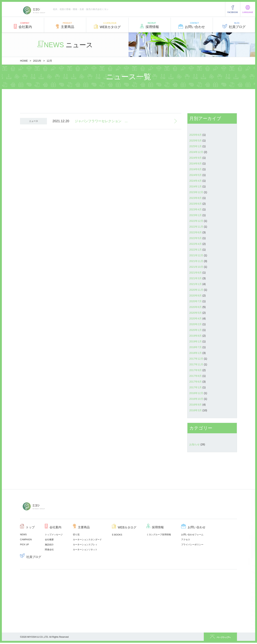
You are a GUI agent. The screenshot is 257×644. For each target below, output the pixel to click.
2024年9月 (196, 158)
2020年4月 (196, 318)
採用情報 (150, 26)
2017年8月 (196, 376)
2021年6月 (196, 273)
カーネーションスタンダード (87, 540)
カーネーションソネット (85, 550)
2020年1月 (196, 330)
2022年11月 (196, 227)
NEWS (23, 535)
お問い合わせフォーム (192, 535)
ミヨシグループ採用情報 (159, 535)
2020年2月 (196, 324)
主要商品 (65, 26)
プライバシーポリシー (192, 545)
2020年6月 (196, 307)
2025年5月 (196, 141)
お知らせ (195, 444)
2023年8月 (196, 198)
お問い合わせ (192, 26)
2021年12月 (196, 255)
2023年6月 (196, 204)
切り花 (76, 535)
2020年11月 (196, 290)
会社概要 (49, 540)
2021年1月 (196, 284)
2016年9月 (196, 405)
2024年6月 (196, 169)
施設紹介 (49, 545)
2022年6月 (196, 232)
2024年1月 (196, 186)
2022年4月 (196, 244)
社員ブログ (234, 26)
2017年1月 (196, 387)
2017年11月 (196, 364)
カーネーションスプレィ (85, 545)
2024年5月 (196, 175)
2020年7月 (196, 301)
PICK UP (24, 545)
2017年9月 (196, 370)
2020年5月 (196, 313)
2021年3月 (196, 278)
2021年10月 (196, 267)
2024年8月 (196, 163)
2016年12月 (196, 393)
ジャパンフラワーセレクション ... (101, 121)
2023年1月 (196, 215)
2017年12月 (196, 359)
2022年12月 (196, 221)
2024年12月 (196, 152)
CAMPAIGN (26, 540)
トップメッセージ (54, 535)
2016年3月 (196, 410)
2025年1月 (196, 146)
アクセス (186, 540)
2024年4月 (196, 181)
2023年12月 (196, 192)
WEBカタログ (107, 26)
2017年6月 (196, 382)
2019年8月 (196, 336)
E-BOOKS (117, 535)
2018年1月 (196, 353)
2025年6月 (196, 135)
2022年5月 (196, 238)
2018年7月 (196, 347)
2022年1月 (196, 250)
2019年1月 (196, 341)
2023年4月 (196, 209)
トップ (27, 527)
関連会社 (49, 550)
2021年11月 (196, 261)
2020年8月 (196, 296)
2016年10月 (196, 399)
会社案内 (23, 26)
